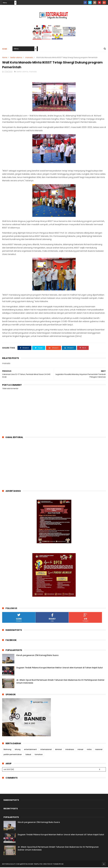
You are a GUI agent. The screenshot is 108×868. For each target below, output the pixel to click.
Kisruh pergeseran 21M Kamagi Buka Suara (37, 656)
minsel (80, 750)
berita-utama (16, 58)
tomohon (39, 755)
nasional (99, 750)
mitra (89, 750)
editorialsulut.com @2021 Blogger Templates (22, 865)
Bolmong (7, 750)
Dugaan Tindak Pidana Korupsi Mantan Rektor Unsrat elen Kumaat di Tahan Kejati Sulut (60, 668)
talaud (28, 755)
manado (29, 58)
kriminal (58, 750)
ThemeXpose (58, 865)
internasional (46, 750)
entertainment (30, 750)
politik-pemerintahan (13, 755)
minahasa (70, 750)
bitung (18, 750)
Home (5, 49)
